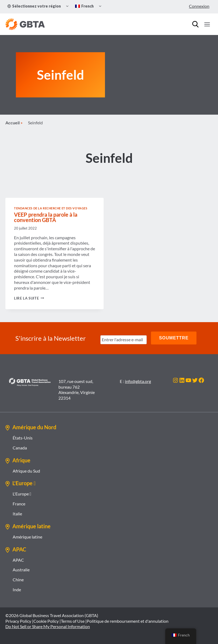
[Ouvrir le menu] (207, 24)
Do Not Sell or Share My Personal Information (48, 626)
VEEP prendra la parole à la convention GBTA (46, 218)
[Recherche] (195, 24)
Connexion (199, 6)
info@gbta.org (138, 381)
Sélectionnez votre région (34, 6)
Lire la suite (29, 298)
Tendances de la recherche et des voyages (51, 209)
